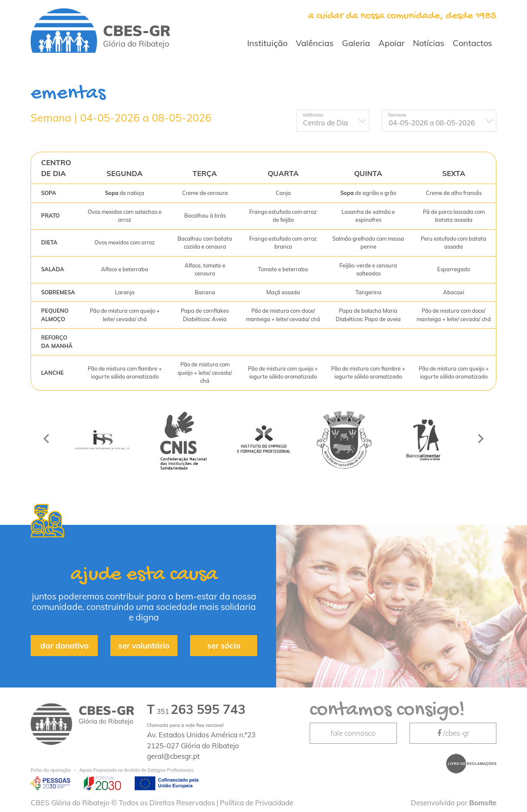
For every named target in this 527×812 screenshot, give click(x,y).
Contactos (472, 43)
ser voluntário (144, 646)
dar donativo (64, 646)
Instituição (267, 43)
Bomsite (483, 803)
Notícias (429, 43)
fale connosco (353, 733)
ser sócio (224, 646)
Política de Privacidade (257, 803)
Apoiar (391, 43)
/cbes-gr (453, 733)
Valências (315, 43)
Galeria (356, 43)
